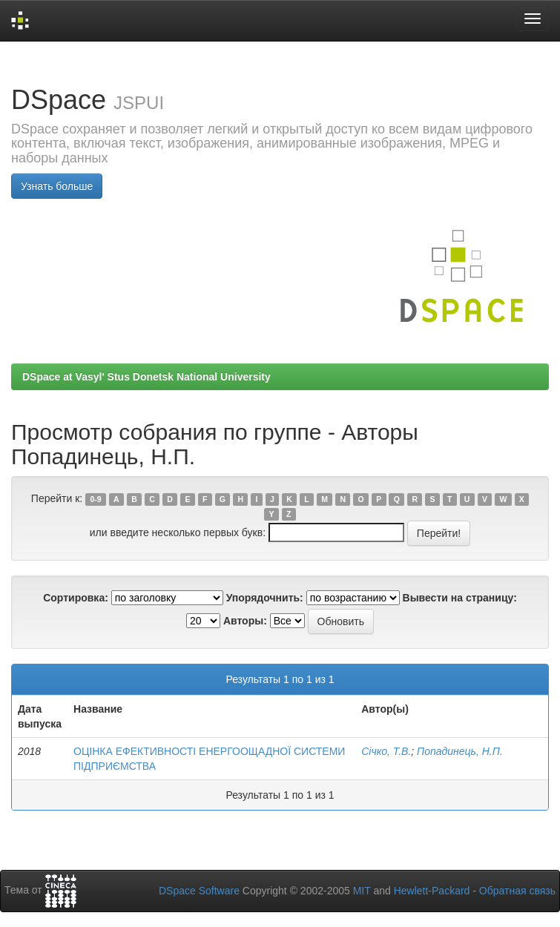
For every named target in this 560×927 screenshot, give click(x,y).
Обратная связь (517, 891)
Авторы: (245, 621)
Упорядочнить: (265, 598)
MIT (362, 891)
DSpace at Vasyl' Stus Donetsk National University (146, 377)
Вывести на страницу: (460, 598)
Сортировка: (76, 598)
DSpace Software (199, 891)
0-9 (95, 499)
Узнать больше (57, 186)
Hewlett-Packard (432, 891)
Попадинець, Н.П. (460, 751)
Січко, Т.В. (386, 751)
